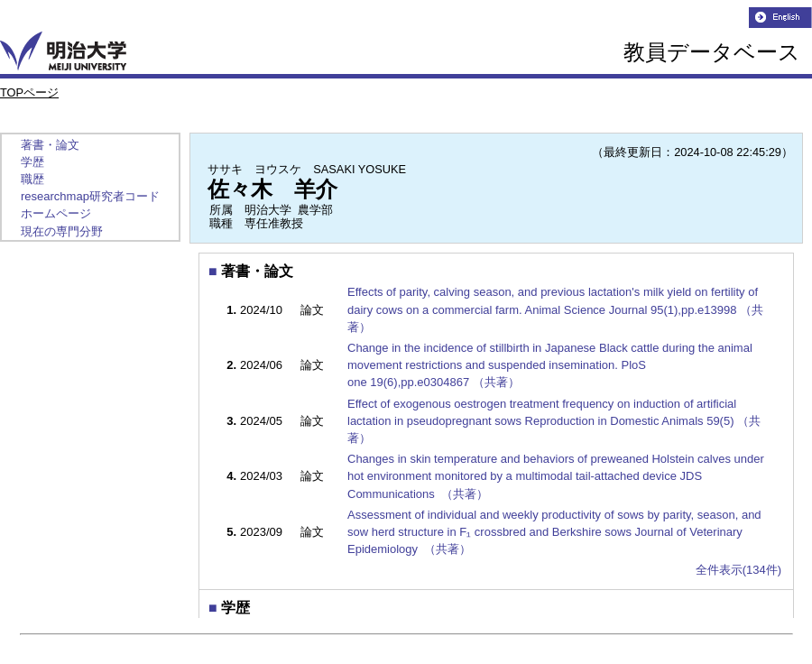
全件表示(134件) (738, 570)
